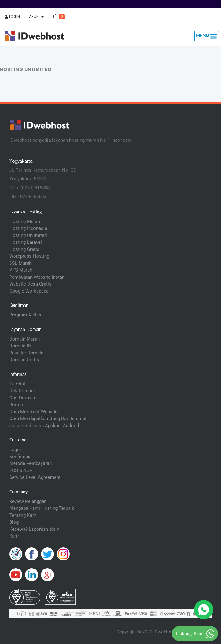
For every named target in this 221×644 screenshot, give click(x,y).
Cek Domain (22, 391)
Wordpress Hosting (29, 256)
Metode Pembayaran (31, 463)
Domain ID (20, 346)
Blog (14, 522)
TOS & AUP (21, 470)
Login (12, 17)
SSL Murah (20, 263)
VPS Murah (21, 270)
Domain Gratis (24, 360)
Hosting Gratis (24, 249)
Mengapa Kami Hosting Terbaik (42, 508)
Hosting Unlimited (28, 235)
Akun (36, 17)
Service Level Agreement (35, 477)
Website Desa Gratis (30, 284)
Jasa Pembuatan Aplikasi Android (44, 426)
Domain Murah (24, 339)
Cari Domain (22, 398)
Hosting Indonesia (28, 228)
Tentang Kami (23, 515)
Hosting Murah (25, 221)
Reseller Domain (26, 353)
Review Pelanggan (28, 501)
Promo (16, 405)
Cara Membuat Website (33, 412)
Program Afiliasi (26, 315)
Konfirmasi (20, 457)
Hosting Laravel (26, 242)
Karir (14, 536)
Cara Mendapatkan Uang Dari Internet (48, 419)
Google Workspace (29, 291)
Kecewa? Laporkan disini (35, 529)
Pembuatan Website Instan (37, 277)
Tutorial (17, 384)
